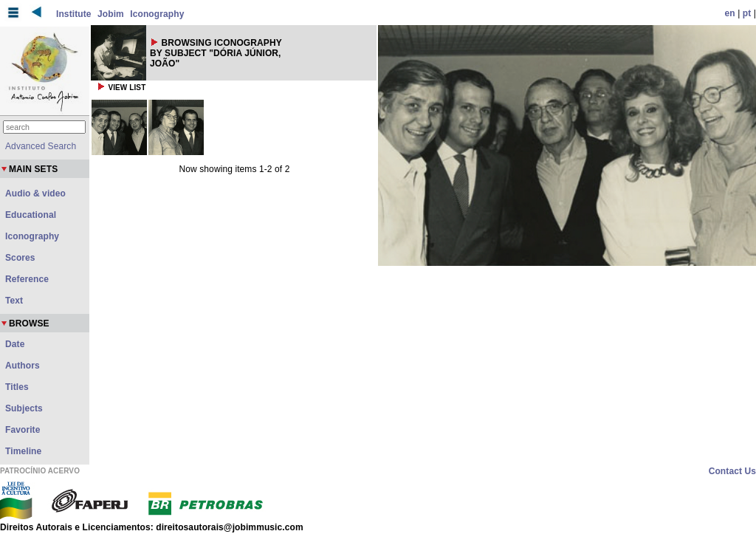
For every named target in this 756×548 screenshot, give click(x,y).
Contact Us (732, 471)
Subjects (24, 408)
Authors (23, 366)
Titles (17, 387)
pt (747, 13)
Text (14, 301)
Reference (27, 279)
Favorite (23, 430)
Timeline (23, 451)
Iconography (157, 14)
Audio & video (35, 193)
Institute (74, 14)
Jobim (111, 14)
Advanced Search (41, 146)
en (730, 13)
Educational (31, 215)
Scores (20, 258)
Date (15, 344)
